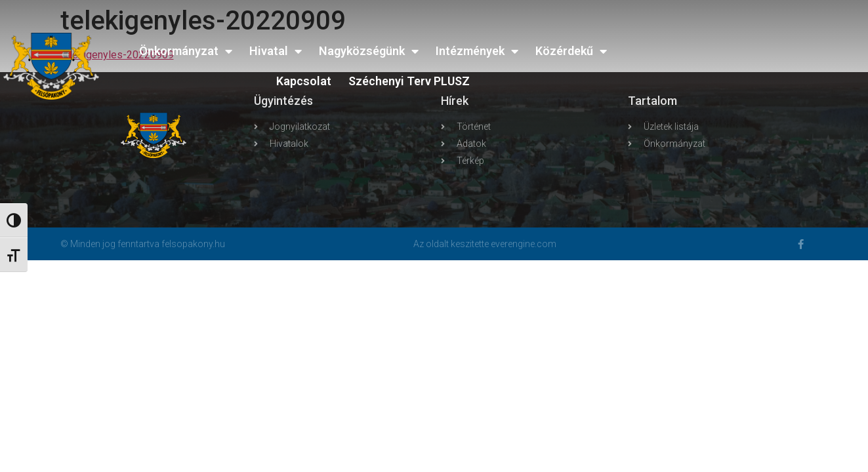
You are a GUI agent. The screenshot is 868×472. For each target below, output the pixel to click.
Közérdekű (571, 51)
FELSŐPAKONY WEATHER (762, 56)
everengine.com (524, 244)
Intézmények (477, 51)
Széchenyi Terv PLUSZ (409, 81)
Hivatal (276, 51)
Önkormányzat (186, 51)
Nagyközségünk (369, 51)
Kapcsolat (304, 81)
